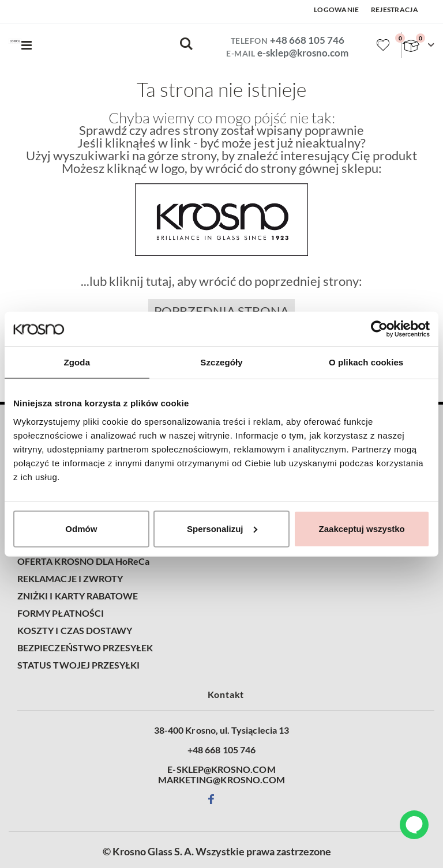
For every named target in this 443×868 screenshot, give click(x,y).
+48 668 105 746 (307, 40)
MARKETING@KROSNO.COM (221, 780)
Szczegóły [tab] (221, 362)
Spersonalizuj (222, 528)
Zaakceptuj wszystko (362, 528)
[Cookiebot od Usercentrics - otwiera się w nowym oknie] (379, 329)
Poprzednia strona (221, 311)
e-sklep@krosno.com (303, 53)
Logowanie (337, 10)
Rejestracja (395, 10)
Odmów (81, 528)
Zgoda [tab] (77, 362)
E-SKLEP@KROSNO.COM (221, 769)
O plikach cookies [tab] (366, 362)
